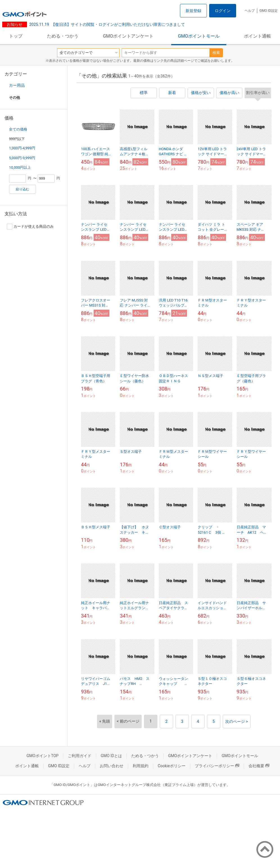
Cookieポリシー (172, 766)
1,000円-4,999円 (22, 148)
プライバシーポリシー (217, 766)
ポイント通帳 (258, 36)
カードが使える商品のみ (30, 227)
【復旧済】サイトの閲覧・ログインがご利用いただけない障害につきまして (107, 24)
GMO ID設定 (269, 11)
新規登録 (193, 11)
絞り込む (22, 189)
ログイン (223, 11)
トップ (16, 36)
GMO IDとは (111, 756)
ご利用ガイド (80, 756)
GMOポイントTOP (42, 756)
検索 (216, 53)
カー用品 (17, 85)
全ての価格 (18, 129)
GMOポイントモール (199, 36)
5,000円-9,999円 (22, 158)
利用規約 (141, 766)
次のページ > (237, 721)
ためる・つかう (63, 36)
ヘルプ (250, 11)
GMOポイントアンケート (128, 36)
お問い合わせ (112, 766)
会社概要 (259, 766)
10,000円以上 (20, 167)
